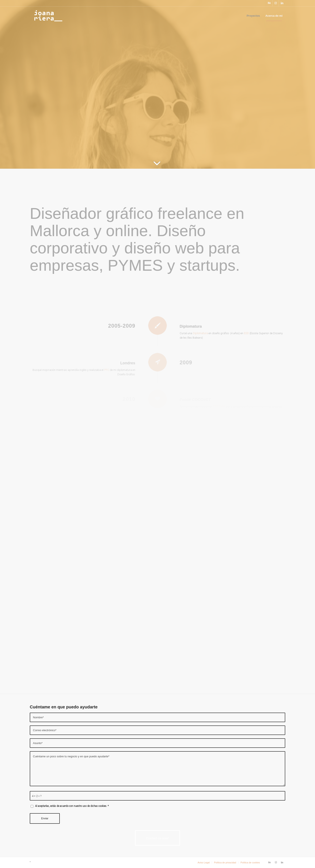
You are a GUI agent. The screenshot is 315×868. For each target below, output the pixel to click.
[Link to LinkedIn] (282, 3)
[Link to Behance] (269, 3)
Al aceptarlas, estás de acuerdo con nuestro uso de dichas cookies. (72, 806)
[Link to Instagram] (276, 3)
